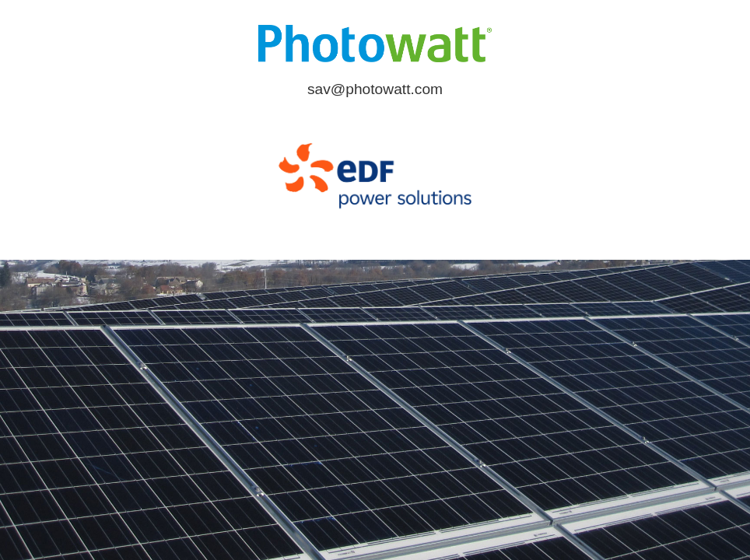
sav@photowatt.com (375, 89)
